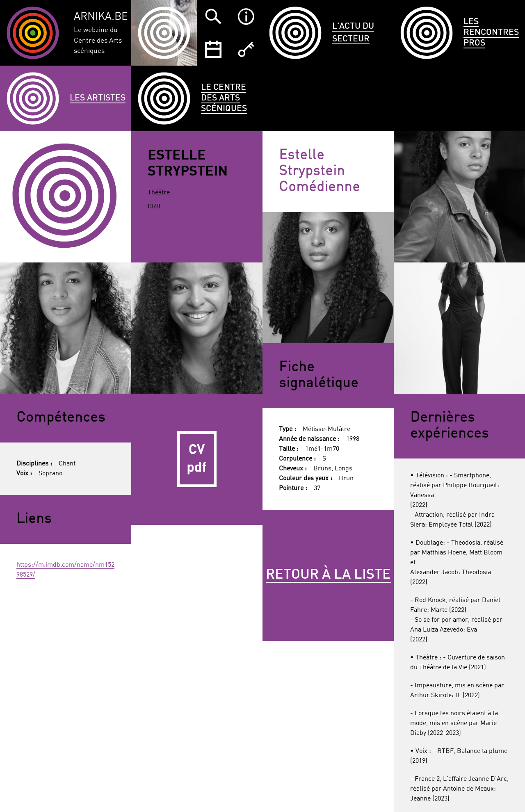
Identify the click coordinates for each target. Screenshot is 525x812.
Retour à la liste (328, 575)
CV (197, 459)
